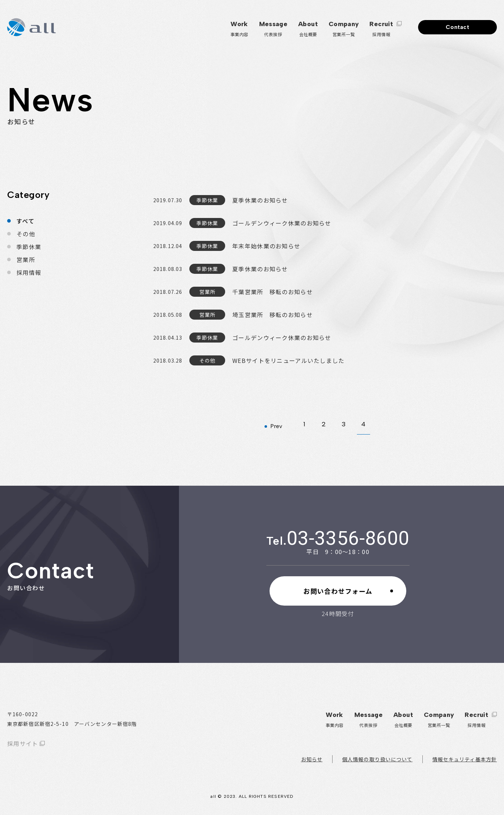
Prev (276, 426)
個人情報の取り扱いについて (377, 759)
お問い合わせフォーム (338, 591)
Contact (457, 27)
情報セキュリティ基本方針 (465, 759)
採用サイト (23, 743)
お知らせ (312, 759)
